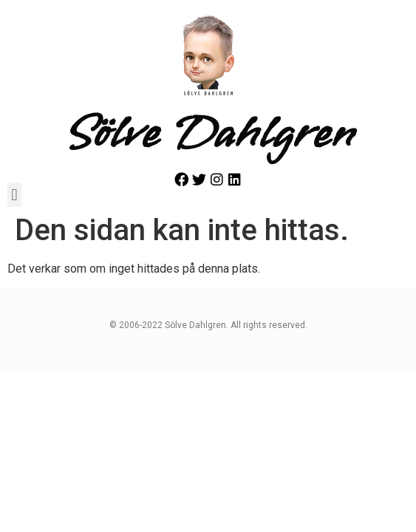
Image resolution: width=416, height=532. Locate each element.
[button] (14, 195)
